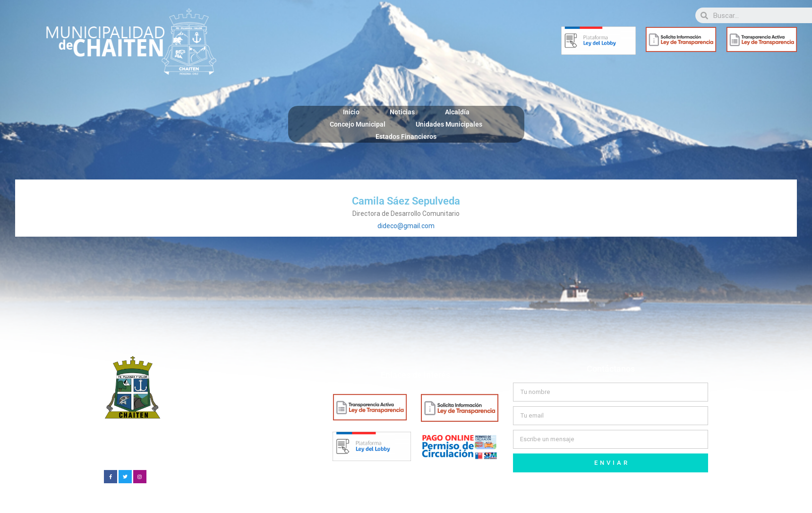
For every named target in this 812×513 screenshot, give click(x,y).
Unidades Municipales (449, 124)
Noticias (402, 112)
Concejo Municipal (358, 124)
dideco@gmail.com (406, 226)
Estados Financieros (406, 137)
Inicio (351, 112)
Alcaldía (457, 112)
